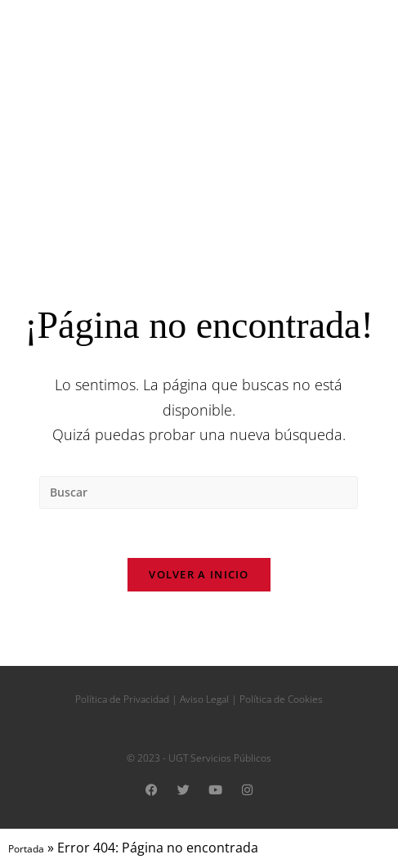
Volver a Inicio (199, 575)
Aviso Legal (204, 700)
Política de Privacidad (122, 700)
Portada (26, 850)
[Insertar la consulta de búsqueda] (199, 492)
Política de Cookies (281, 700)
